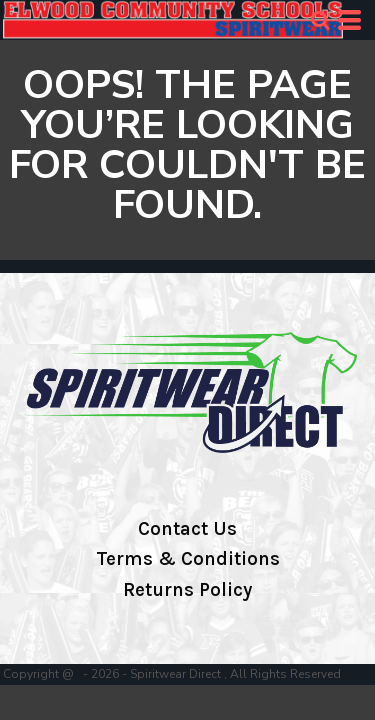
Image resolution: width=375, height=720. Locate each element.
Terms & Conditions (188, 559)
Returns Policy (187, 590)
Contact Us (187, 529)
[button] (320, 20)
